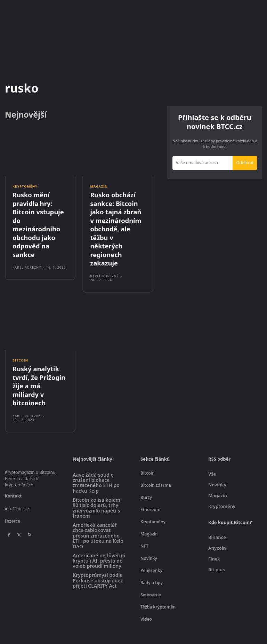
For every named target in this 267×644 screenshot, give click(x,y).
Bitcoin (20, 345)
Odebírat (245, 163)
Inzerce (13, 494)
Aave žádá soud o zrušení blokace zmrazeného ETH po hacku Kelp (96, 456)
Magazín (99, 186)
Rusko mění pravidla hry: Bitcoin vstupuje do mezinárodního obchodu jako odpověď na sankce (39, 217)
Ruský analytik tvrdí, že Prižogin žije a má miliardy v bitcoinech (38, 364)
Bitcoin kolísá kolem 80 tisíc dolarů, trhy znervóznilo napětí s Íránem (96, 481)
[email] (203, 163)
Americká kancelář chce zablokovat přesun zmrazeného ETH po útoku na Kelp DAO (98, 508)
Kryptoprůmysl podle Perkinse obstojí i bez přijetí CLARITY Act (98, 553)
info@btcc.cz (17, 481)
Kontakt (13, 469)
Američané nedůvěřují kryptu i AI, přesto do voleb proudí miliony (99, 533)
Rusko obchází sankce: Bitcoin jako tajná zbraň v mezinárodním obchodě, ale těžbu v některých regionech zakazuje (118, 221)
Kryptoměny (25, 186)
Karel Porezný (27, 253)
